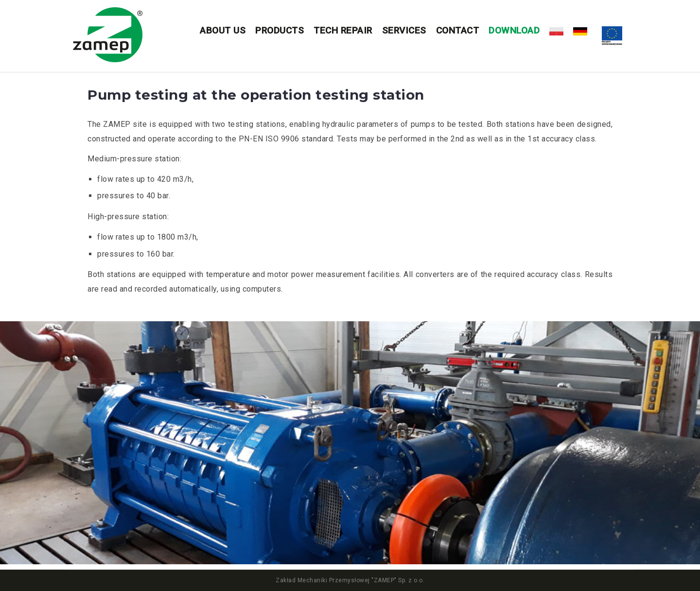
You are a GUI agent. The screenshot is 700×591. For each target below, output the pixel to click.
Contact (458, 30)
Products (280, 30)
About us (223, 30)
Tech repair (343, 30)
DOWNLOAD (514, 30)
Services (404, 30)
